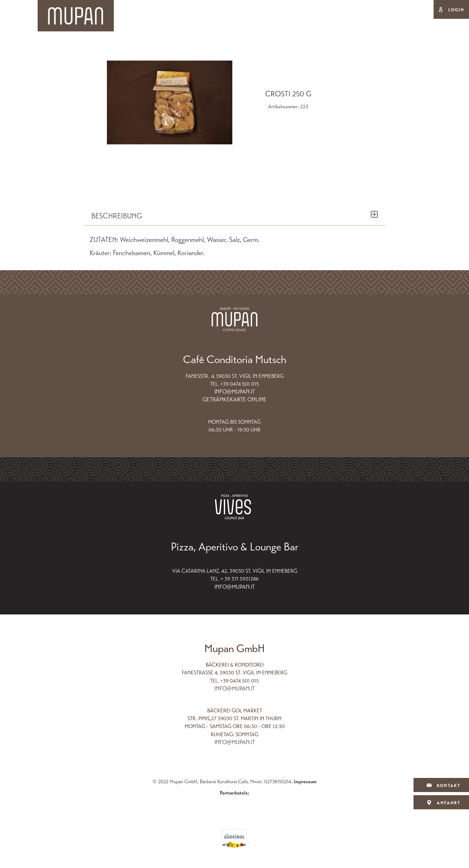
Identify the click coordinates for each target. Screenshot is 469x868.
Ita (425, 10)
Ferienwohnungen (324, 47)
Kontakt (441, 786)
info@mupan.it (235, 392)
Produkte (236, 47)
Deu (408, 10)
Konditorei (190, 47)
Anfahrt (441, 803)
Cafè (273, 47)
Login (456, 10)
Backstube (142, 47)
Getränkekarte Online (234, 399)
